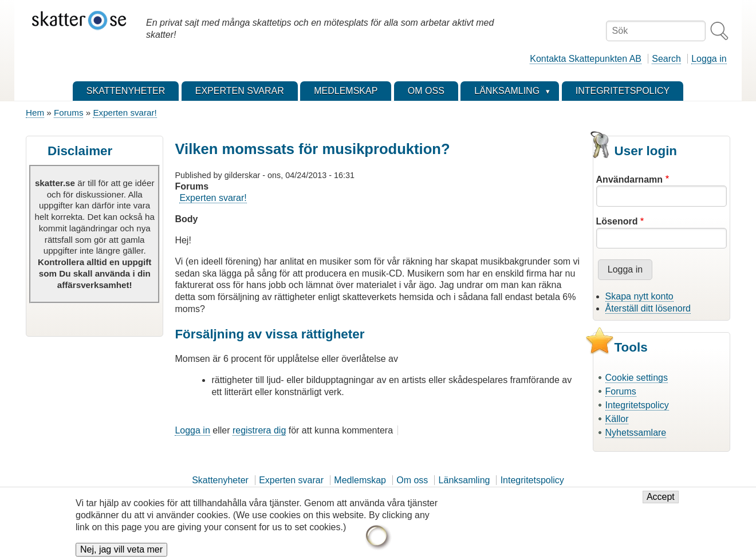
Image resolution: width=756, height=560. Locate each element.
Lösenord (617, 221)
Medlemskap (360, 480)
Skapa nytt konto (639, 296)
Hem (35, 113)
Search (666, 59)
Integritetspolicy (637, 405)
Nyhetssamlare (636, 433)
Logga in (709, 59)
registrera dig (259, 430)
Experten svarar (291, 480)
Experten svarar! (125, 113)
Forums (68, 113)
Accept (661, 502)
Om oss (412, 480)
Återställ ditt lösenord (648, 308)
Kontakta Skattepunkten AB (586, 59)
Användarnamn (629, 180)
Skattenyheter (220, 480)
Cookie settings (637, 378)
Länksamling (464, 480)
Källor (617, 419)
